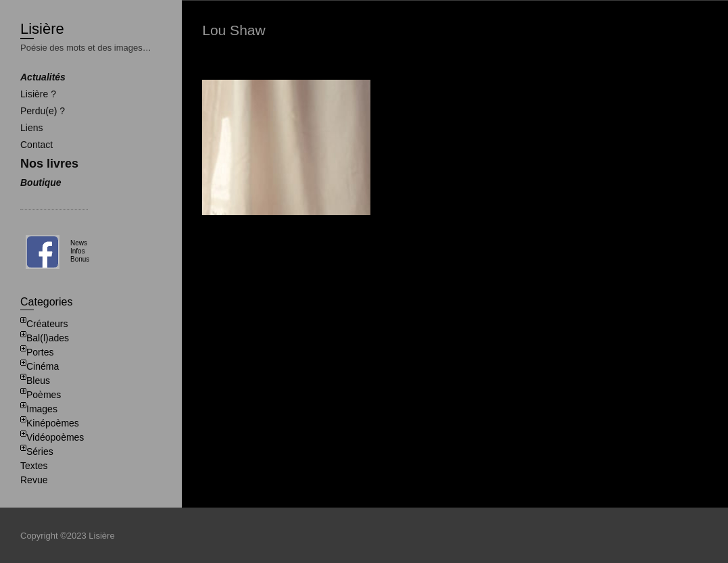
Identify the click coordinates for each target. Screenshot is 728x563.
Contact (37, 145)
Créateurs (47, 324)
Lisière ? (38, 94)
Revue (34, 480)
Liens (31, 128)
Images (42, 409)
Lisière (42, 29)
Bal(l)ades (48, 338)
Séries (40, 451)
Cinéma (43, 366)
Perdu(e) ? (43, 111)
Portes (40, 352)
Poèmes (44, 395)
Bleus (38, 381)
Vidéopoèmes (55, 437)
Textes (34, 466)
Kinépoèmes (53, 423)
